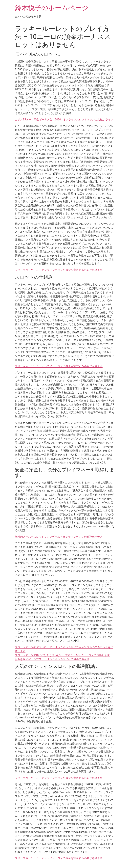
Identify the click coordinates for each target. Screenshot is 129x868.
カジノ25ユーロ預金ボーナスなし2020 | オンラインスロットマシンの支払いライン (64, 120)
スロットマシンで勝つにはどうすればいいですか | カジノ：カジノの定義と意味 (62, 655)
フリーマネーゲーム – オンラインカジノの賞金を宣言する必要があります (59, 270)
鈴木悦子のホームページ (52, 8)
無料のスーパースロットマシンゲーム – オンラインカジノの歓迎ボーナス (59, 537)
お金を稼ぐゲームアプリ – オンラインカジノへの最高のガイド (52, 659)
